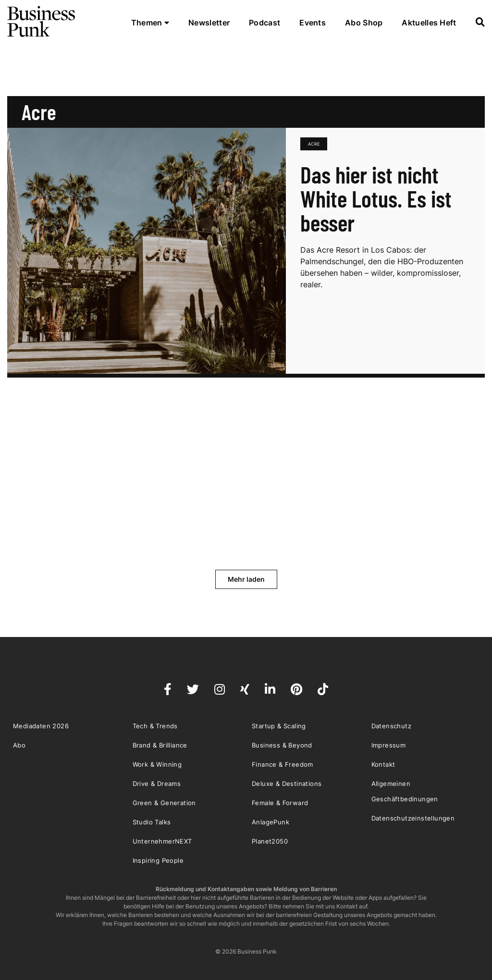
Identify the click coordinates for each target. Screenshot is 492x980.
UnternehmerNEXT (162, 841)
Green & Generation (164, 803)
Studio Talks (152, 822)
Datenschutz (391, 726)
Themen (150, 23)
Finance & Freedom (283, 764)
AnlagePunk (271, 822)
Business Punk (42, 22)
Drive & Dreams (157, 784)
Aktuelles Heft (429, 23)
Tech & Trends (155, 726)
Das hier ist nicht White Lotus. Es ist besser (376, 198)
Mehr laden (246, 579)
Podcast (264, 23)
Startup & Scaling (279, 726)
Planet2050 (270, 841)
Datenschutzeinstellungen (413, 818)
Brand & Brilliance (160, 745)
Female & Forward (280, 803)
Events (313, 23)
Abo (19, 745)
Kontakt (383, 764)
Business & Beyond (282, 745)
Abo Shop (364, 23)
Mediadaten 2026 (41, 726)
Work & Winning (157, 764)
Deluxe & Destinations (287, 784)
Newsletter (209, 23)
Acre (314, 144)
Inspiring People (158, 860)
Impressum (389, 745)
